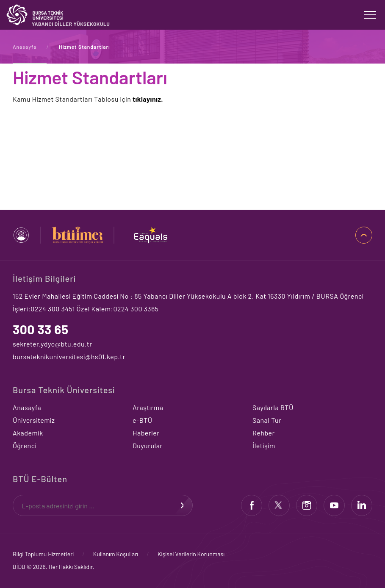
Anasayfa (25, 47)
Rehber (264, 433)
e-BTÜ (143, 420)
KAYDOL (182, 505)
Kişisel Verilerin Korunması (191, 554)
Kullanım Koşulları (116, 554)
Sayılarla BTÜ (273, 407)
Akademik (28, 433)
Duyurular (148, 445)
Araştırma (148, 407)
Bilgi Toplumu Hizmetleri (43, 554)
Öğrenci (25, 445)
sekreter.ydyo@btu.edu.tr (52, 344)
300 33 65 (41, 329)
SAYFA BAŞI (364, 235)
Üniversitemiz (34, 420)
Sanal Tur (267, 420)
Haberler (146, 433)
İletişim (264, 445)
